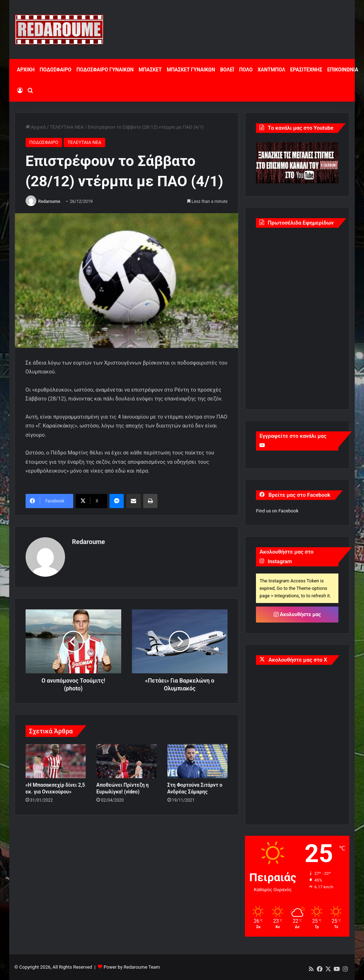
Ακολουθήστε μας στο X (298, 660)
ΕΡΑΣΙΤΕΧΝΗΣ (306, 70)
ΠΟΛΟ (246, 70)
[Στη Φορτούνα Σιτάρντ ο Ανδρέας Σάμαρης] (198, 761)
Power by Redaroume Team (132, 967)
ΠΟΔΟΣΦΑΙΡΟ (56, 70)
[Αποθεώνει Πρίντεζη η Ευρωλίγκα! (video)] (127, 761)
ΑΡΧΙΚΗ (26, 70)
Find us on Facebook (277, 511)
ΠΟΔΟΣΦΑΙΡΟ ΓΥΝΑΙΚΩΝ (105, 70)
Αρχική (36, 127)
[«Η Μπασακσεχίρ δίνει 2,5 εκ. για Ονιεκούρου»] (56, 761)
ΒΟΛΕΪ (227, 70)
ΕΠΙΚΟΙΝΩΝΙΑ (343, 70)
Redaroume (49, 201)
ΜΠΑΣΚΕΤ (150, 70)
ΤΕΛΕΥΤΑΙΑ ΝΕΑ (67, 127)
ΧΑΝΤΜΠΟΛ (272, 70)
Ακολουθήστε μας (297, 614)
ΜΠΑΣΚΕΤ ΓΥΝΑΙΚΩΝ (191, 70)
